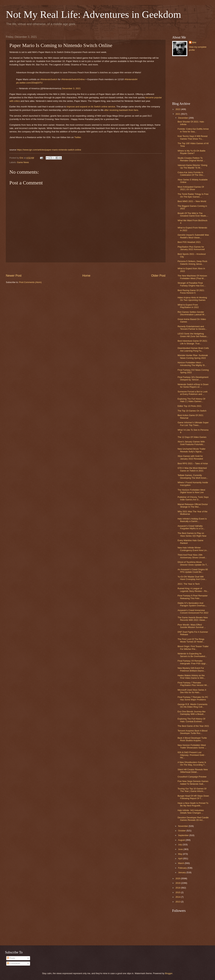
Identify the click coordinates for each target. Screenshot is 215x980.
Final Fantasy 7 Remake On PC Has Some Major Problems (193, 698)
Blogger (169, 973)
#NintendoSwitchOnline (73, 79)
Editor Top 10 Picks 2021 (189, 406)
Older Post (158, 276)
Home (86, 276)
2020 (178, 878)
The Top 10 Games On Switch (192, 411)
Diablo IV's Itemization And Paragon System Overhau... (192, 604)
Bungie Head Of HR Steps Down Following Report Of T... (193, 797)
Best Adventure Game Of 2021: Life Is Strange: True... (193, 342)
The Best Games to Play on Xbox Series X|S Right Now (192, 534)
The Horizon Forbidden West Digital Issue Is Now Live (191, 491)
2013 (178, 902)
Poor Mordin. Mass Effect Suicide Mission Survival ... (192, 626)
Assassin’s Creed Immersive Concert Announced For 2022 (193, 612)
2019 (178, 883)
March (181, 863)
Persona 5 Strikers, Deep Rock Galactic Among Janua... (192, 263)
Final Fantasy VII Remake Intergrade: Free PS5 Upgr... (192, 662)
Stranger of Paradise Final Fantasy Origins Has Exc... (192, 284)
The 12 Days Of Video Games (192, 437)
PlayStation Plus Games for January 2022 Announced (191, 248)
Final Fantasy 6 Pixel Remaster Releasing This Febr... (193, 597)
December (183, 118)
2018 (178, 888)
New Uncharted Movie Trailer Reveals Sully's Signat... (191, 450)
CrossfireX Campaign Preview (192, 777)
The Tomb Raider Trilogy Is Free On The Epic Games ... (193, 195)
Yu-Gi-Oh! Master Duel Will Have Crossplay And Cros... (192, 578)
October (182, 831)
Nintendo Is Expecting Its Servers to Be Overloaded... (192, 655)
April (180, 858)
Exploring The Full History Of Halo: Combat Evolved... (191, 720)
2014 (178, 897)
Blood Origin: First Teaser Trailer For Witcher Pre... (193, 648)
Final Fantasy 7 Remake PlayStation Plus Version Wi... (193, 684)
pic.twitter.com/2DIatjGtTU (29, 83)
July (180, 845)
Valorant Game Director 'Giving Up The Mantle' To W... (192, 166)
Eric (194, 42)
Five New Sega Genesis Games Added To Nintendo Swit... (193, 782)
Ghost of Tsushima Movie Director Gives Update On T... (193, 563)
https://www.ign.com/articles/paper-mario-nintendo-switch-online (49, 150)
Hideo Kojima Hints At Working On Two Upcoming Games (192, 299)
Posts (11, 958)
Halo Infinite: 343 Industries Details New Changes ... (191, 812)
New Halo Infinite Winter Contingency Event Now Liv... (193, 549)
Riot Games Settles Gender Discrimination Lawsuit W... (192, 313)
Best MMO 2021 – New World (192, 201)
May (180, 854)
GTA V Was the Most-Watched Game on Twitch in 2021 (192, 469)
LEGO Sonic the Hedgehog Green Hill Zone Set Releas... (193, 335)
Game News (23, 162)
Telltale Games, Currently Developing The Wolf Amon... (193, 476)
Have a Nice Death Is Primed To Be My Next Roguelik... (193, 804)
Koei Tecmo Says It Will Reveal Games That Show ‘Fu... (192, 137)
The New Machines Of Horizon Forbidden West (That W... (192, 277)
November (183, 826)
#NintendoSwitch (49, 79)
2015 (178, 892)
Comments (13, 963)
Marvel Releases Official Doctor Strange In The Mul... (193, 506)
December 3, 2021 (71, 88)
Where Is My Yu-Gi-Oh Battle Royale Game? (191, 152)
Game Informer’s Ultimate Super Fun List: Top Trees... (193, 424)
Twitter (78, 137)
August (182, 840)
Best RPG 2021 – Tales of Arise (193, 463)
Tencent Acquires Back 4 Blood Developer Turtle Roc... (192, 732)
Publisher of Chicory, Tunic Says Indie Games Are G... (193, 498)
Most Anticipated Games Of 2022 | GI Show (191, 188)
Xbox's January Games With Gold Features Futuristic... (191, 443)
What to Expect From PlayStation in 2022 (188, 306)
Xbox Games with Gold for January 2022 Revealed (190, 457)
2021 (178, 114)
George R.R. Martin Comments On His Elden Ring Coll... (192, 706)
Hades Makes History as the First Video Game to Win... (191, 677)
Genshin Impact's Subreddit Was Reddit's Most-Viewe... (193, 236)
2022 (178, 109)
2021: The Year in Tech (189, 584)
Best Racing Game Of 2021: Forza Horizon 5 (191, 292)
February (183, 868)
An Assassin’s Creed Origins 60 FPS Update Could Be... (193, 571)
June (181, 849)
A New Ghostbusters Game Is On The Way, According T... (192, 764)
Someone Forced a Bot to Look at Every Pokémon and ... (192, 393)
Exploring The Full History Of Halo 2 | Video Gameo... (191, 400)
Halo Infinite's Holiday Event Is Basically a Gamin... (192, 520)
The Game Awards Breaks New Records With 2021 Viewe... (193, 619)
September (184, 835)
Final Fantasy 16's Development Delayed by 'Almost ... (193, 378)
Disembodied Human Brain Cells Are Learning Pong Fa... (193, 349)
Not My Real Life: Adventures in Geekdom (93, 14)
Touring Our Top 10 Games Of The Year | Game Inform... (192, 790)
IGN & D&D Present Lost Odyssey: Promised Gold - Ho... (191, 755)
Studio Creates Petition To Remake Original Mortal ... (191, 159)
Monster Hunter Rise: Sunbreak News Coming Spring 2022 (193, 357)
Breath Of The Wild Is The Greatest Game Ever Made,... (193, 214)
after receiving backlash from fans (121, 110)
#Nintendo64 (131, 79)
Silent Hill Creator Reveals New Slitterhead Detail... (193, 771)
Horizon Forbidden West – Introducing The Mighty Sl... (192, 364)
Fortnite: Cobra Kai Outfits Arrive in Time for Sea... (193, 130)
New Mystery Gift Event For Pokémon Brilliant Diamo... (192, 669)
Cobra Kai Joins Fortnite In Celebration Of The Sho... (191, 174)
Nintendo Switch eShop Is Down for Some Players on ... (193, 386)
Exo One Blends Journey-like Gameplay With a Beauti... (191, 713)
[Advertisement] (86, 268)
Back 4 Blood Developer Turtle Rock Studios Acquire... (192, 739)
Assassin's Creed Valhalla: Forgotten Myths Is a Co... (191, 527)
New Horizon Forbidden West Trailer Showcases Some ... (192, 746)
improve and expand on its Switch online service (91, 107)
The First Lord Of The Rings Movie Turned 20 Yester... (191, 640)
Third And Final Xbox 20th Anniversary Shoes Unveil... (192, 556)
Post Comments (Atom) (30, 282)
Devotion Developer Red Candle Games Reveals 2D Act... (193, 819)
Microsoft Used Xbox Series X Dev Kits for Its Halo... (192, 691)
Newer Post (14, 276)
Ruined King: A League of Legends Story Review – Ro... (193, 590)
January (182, 872)
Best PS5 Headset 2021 (189, 242)
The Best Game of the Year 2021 (193, 726)
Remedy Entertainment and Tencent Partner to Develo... (192, 328)
